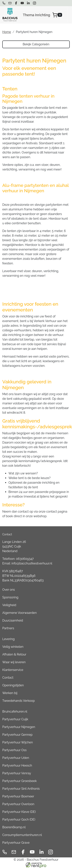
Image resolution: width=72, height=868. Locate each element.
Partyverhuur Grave (16, 843)
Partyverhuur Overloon (18, 804)
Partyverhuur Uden (16, 758)
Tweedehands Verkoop (19, 701)
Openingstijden (13, 685)
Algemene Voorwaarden (20, 613)
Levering (8, 639)
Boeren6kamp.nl (14, 827)
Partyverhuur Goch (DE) (19, 819)
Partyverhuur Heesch (17, 766)
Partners (8, 628)
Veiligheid (9, 605)
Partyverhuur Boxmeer (18, 796)
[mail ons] (10, 3)
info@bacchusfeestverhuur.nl (32, 563)
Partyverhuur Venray (17, 773)
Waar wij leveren (14, 662)
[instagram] (34, 3)
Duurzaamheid (13, 620)
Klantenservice (13, 670)
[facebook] (16, 3)
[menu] (67, 15)
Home (7, 32)
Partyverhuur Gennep (17, 735)
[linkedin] (28, 3)
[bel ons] (4, 3)
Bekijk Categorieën (36, 44)
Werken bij (10, 693)
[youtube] (22, 3)
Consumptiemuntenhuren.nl (22, 835)
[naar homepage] (10, 15)
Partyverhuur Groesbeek (20, 781)
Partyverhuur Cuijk (15, 719)
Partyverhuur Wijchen (18, 742)
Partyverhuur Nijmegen (19, 727)
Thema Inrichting (37, 15)
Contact (8, 678)
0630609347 (25, 559)
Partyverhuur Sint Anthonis (21, 789)
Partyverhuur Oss (14, 750)
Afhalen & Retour (14, 654)
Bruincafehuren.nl (15, 712)
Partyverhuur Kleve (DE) (19, 812)
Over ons (9, 590)
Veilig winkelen (13, 647)
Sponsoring (10, 597)
